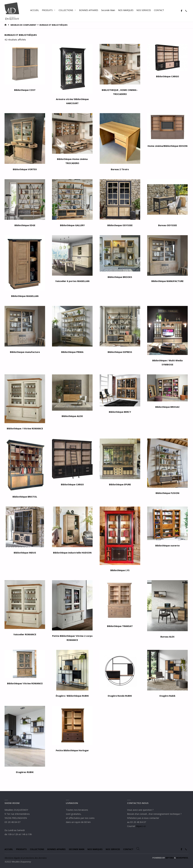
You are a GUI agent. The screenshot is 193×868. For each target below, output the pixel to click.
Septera (169, 858)
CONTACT (159, 10)
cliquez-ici (141, 826)
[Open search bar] (169, 10)
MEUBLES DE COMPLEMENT (24, 25)
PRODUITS (49, 10)
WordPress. (182, 858)
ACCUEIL (35, 10)
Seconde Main (108, 10)
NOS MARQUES (126, 10)
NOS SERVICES (144, 10)
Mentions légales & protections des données (25, 858)
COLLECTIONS (67, 10)
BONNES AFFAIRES (89, 10)
